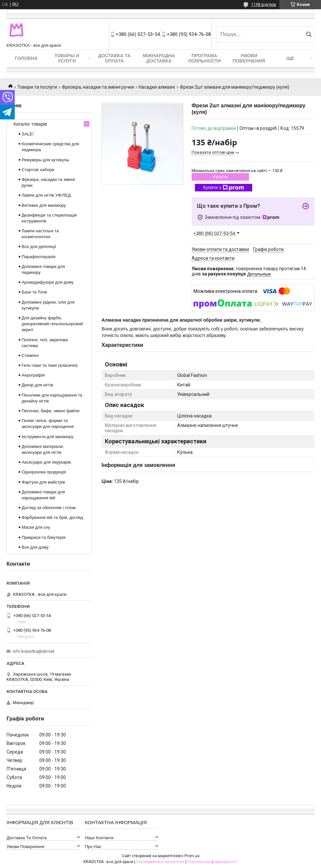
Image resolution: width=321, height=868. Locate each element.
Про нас (93, 847)
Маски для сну (36, 527)
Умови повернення (249, 58)
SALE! (28, 134)
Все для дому (35, 547)
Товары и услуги (67, 58)
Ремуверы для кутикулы (45, 160)
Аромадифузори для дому (48, 282)
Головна (26, 58)
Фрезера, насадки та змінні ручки (98, 87)
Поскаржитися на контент (160, 862)
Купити (220, 177)
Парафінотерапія (38, 257)
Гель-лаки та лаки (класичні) (50, 365)
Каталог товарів (30, 124)
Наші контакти (99, 838)
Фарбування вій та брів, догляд (52, 517)
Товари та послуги (37, 87)
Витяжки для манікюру (44, 205)
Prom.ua (192, 856)
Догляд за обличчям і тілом (49, 508)
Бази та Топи (34, 292)
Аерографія (33, 375)
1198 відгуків (264, 5)
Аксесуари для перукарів (46, 462)
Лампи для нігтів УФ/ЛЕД (46, 195)
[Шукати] (309, 34)
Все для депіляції (39, 247)
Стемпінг (30, 355)
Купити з (224, 188)
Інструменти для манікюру (47, 437)
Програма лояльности (204, 58)
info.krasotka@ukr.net (34, 651)
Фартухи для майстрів (43, 482)
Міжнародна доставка (159, 58)
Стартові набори (38, 170)
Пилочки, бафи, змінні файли (50, 411)
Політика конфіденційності (212, 862)
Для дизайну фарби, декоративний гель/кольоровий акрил (52, 324)
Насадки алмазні (157, 87)
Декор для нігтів (37, 385)
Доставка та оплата (114, 58)
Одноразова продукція (44, 472)
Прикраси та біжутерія (44, 537)
